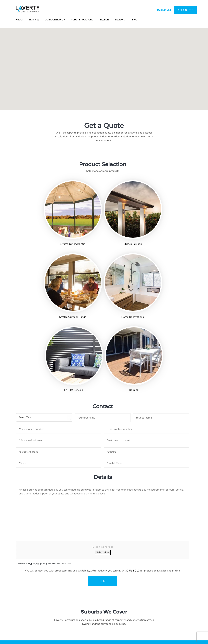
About (20, 20)
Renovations (159, 596)
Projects (104, 20)
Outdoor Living (54, 20)
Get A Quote (185, 10)
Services (34, 20)
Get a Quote (181, 596)
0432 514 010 (164, 10)
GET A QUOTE (104, 557)
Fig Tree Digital (137, 637)
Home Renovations (82, 20)
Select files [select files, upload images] (103, 435)
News (134, 20)
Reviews (120, 20)
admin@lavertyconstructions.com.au (128, 598)
